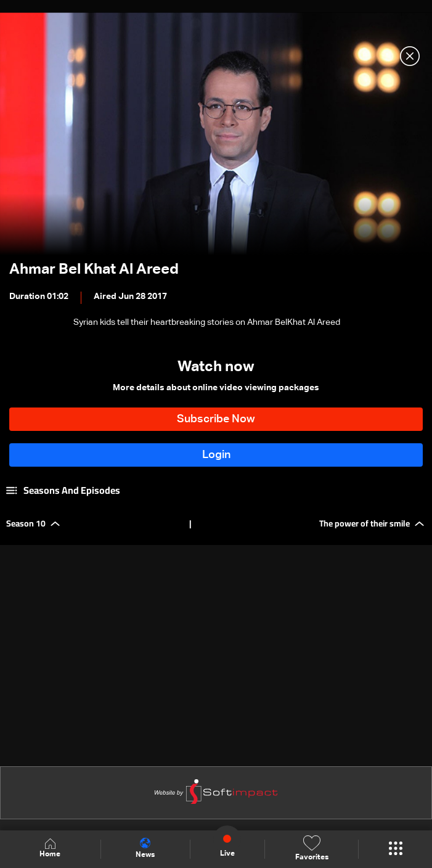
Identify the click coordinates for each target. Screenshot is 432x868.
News (145, 848)
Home (50, 849)
